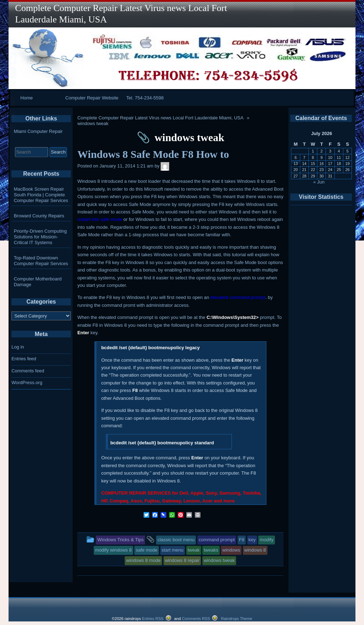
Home (27, 98)
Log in (18, 347)
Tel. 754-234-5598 (145, 98)
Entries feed (24, 359)
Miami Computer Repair (38, 131)
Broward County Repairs (39, 216)
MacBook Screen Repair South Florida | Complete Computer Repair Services (41, 195)
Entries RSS (153, 619)
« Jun (319, 182)
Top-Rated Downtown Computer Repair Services (41, 261)
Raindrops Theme (236, 619)
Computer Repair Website (92, 98)
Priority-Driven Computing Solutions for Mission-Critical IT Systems (40, 237)
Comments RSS (196, 619)
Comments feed (28, 371)
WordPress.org (27, 383)
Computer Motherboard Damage (38, 282)
